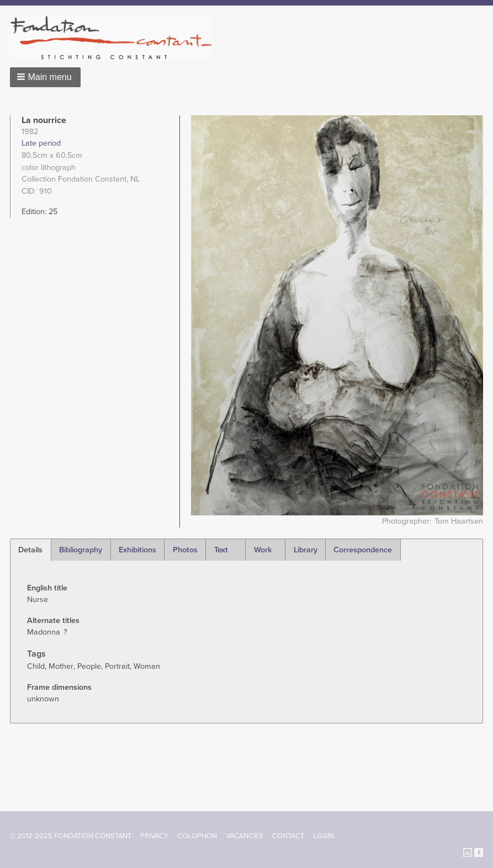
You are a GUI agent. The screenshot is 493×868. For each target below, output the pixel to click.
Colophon (197, 836)
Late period (41, 143)
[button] (45, 77)
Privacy (154, 836)
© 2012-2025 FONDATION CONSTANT (71, 836)
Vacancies (245, 836)
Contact (288, 836)
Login (324, 836)
